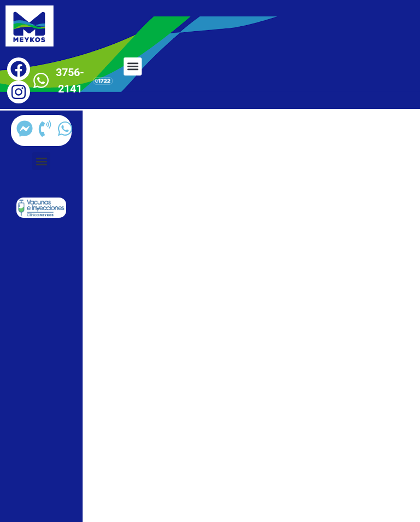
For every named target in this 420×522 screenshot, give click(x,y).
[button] (133, 66)
